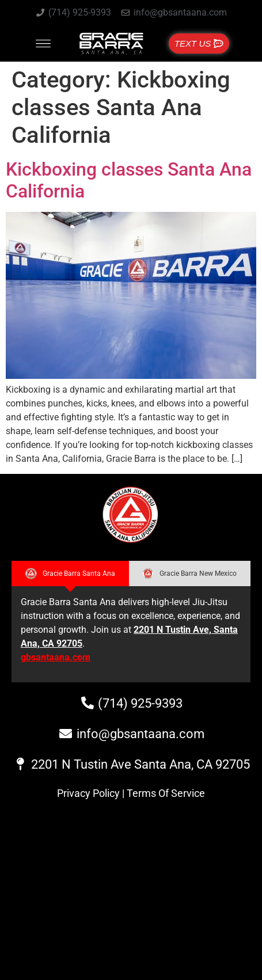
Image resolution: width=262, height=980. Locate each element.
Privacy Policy (88, 793)
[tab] (70, 573)
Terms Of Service (166, 793)
